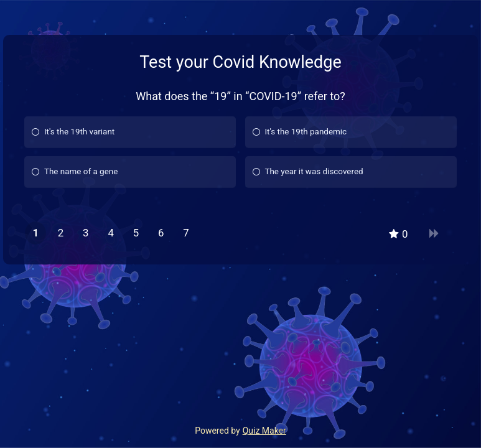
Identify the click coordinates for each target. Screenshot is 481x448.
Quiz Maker (264, 431)
